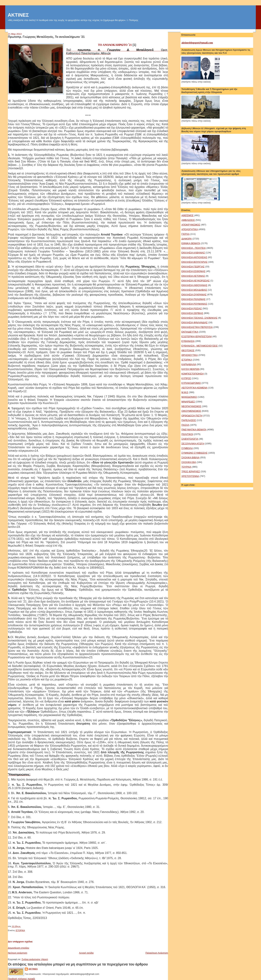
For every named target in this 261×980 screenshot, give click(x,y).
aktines (33, 969)
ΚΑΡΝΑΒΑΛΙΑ (189, 364)
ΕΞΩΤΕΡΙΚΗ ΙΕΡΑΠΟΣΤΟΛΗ (197, 336)
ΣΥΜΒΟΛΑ (187, 448)
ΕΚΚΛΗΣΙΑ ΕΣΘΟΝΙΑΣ (193, 271)
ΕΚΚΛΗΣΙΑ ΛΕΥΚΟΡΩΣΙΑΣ (196, 281)
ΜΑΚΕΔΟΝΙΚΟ (189, 397)
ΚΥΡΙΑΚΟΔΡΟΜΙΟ (191, 383)
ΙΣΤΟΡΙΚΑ (20, 930)
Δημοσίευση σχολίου (19, 948)
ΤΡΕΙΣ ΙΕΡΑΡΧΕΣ (191, 471)
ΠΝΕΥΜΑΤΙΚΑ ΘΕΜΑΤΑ (194, 430)
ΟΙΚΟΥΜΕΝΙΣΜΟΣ (191, 411)
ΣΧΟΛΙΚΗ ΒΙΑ (189, 462)
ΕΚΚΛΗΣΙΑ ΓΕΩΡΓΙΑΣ (193, 267)
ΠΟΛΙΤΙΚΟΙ (187, 434)
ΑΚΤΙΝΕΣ (18, 15)
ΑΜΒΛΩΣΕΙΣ (188, 220)
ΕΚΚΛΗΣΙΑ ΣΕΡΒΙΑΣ (192, 313)
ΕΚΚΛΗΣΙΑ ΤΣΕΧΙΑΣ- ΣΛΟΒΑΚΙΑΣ (199, 318)
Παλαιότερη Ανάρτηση (157, 953)
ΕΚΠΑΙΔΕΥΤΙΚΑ (190, 332)
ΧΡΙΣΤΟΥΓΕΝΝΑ (190, 476)
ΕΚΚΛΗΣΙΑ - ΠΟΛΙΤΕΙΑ (194, 248)
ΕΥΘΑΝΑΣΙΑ (188, 341)
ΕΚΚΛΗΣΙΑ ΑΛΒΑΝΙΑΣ (193, 253)
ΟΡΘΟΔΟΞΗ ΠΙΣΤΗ (192, 416)
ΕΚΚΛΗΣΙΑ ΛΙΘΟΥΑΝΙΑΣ (194, 285)
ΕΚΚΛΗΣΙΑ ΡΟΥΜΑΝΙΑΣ (194, 304)
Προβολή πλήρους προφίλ (21, 979)
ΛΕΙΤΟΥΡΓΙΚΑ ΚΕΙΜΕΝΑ (194, 388)
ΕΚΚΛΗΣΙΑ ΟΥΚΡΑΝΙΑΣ (194, 295)
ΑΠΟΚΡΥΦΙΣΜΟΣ (191, 225)
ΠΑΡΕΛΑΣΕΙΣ (189, 420)
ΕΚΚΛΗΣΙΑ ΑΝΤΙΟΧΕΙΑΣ (194, 257)
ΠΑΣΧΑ (185, 425)
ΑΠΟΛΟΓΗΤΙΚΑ (190, 229)
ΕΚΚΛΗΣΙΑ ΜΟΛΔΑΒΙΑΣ (194, 290)
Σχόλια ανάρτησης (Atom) (35, 959)
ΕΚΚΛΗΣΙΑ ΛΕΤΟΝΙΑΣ (193, 276)
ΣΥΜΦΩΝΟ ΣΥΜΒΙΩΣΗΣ (194, 453)
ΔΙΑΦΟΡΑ (186, 239)
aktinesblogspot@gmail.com (197, 43)
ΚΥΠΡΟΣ (186, 378)
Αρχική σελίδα (86, 953)
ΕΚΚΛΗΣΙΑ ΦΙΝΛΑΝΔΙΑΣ (194, 322)
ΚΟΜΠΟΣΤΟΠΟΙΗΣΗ (193, 374)
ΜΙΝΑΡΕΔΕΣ (188, 402)
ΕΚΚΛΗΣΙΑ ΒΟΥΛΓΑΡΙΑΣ (194, 262)
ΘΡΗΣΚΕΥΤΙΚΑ (190, 355)
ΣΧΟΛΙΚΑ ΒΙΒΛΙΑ (190, 457)
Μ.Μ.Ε (185, 392)
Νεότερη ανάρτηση (18, 953)
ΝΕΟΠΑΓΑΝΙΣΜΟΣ (191, 406)
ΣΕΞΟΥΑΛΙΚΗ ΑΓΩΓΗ (193, 444)
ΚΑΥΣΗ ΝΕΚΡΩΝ (190, 369)
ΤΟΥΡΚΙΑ (186, 467)
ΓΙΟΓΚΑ (185, 234)
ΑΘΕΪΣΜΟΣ (187, 215)
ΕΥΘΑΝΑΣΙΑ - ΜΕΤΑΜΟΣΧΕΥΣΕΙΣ (200, 346)
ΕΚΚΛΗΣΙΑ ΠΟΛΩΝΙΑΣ (193, 299)
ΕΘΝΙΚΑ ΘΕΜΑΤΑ (191, 243)
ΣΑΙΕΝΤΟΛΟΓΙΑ (190, 439)
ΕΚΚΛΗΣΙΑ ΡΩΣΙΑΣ (192, 308)
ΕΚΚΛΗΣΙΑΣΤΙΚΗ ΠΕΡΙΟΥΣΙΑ (197, 327)
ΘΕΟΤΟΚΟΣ (188, 350)
